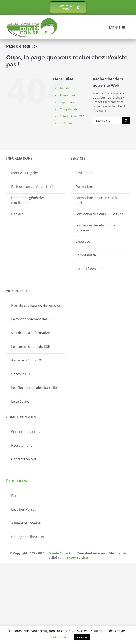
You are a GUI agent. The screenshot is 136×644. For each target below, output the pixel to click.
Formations (68, 95)
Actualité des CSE (72, 116)
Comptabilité (69, 109)
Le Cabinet (67, 123)
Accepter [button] (82, 637)
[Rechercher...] (108, 121)
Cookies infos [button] (59, 637)
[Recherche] (126, 121)
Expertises (67, 102)
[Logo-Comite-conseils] (32, 19)
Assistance (67, 88)
